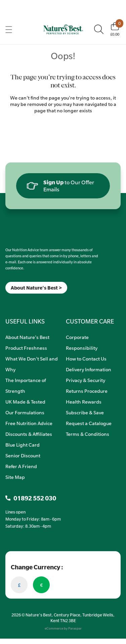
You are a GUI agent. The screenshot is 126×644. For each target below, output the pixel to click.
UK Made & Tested (25, 402)
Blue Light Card (23, 445)
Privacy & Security (86, 380)
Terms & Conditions (88, 434)
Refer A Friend (21, 466)
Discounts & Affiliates (29, 434)
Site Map (15, 477)
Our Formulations (25, 412)
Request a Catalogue (89, 423)
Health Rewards (84, 402)
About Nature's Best (27, 337)
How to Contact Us (86, 358)
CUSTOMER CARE (90, 321)
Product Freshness (26, 348)
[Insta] (11, 302)
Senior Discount (23, 455)
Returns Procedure (87, 391)
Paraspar (75, 628)
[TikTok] (17, 302)
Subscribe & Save (85, 412)
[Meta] (6, 302)
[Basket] (115, 29)
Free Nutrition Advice (29, 423)
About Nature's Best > (36, 288)
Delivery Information (89, 369)
